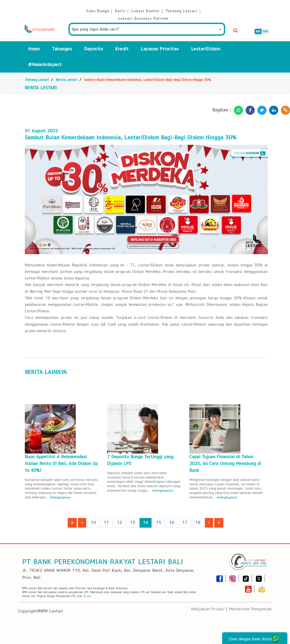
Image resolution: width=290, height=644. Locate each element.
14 (146, 523)
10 (93, 523)
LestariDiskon (206, 49)
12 (119, 523)
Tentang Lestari (37, 80)
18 (198, 523)
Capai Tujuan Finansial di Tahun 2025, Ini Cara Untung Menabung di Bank (225, 464)
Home (34, 49)
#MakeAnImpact (45, 65)
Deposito (94, 49)
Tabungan (62, 49)
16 (172, 523)
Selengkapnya (60, 497)
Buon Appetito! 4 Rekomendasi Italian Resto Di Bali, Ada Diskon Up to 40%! (61, 464)
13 (132, 523)
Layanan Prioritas (160, 49)
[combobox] (147, 29)
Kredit (122, 49)
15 (159, 523)
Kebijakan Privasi (208, 609)
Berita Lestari (67, 80)
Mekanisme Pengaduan (250, 609)
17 (185, 523)
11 (106, 523)
